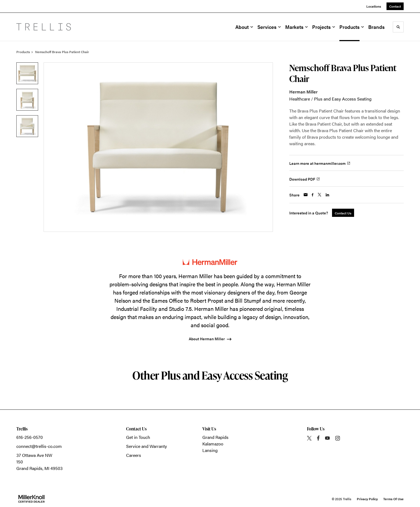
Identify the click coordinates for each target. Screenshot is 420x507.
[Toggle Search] (398, 27)
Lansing (210, 450)
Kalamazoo (213, 444)
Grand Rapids (215, 437)
